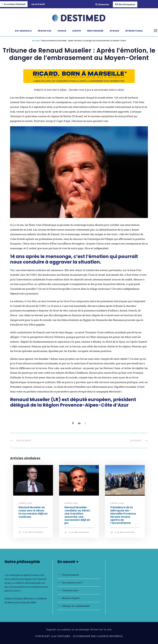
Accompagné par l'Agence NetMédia (98, 636)
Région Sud (45, 31)
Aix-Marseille (23, 31)
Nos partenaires (70, 575)
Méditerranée (95, 31)
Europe (77, 31)
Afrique (114, 31)
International (134, 31)
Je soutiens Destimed (14, 4)
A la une (27, 532)
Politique (38, 532)
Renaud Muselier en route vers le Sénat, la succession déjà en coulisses (33, 512)
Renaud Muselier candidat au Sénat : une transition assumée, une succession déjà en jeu (78, 515)
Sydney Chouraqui (14, 598)
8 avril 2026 (71, 503)
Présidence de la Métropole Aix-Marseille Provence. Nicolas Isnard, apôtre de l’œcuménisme (123, 515)
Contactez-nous (70, 590)
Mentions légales (71, 598)
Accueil (36, 41)
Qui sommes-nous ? (72, 582)
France (62, 31)
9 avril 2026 (25, 503)
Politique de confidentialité (76, 606)
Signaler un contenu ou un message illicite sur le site (79, 630)
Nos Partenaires (125, 4)
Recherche (102, 4)
